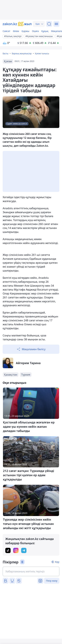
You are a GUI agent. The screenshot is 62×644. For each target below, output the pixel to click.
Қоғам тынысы (42, 54)
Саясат (6, 31)
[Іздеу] (49, 24)
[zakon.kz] (17, 24)
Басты (6, 54)
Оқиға (35, 31)
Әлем (16, 31)
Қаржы (26, 31)
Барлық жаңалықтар (22, 54)
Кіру (57, 562)
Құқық (45, 31)
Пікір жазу (52, 581)
